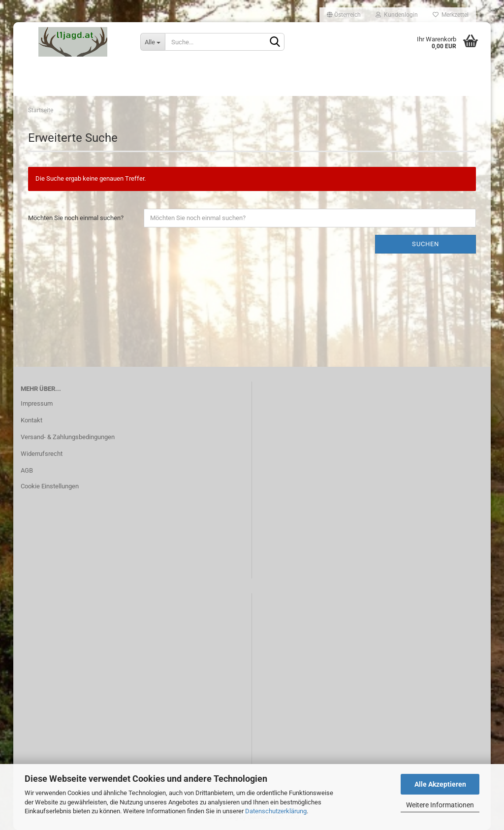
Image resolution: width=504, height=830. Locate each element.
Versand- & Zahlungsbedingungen (68, 437)
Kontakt (31, 420)
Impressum (37, 403)
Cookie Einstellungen (50, 486)
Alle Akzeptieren (440, 784)
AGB (27, 470)
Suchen (425, 244)
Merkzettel (451, 15)
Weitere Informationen (440, 805)
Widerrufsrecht (42, 454)
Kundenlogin (397, 15)
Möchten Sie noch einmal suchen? (76, 218)
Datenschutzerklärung (276, 811)
